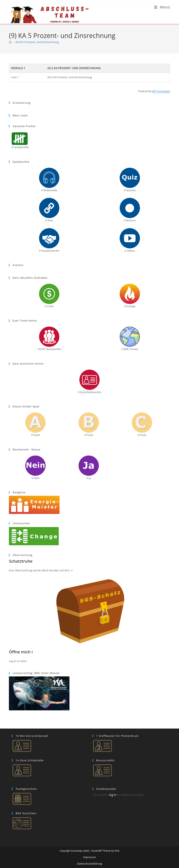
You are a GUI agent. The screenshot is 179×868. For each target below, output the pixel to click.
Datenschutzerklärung (89, 864)
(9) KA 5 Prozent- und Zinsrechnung (37, 42)
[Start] (10, 42)
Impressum (89, 857)
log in (113, 795)
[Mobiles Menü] (162, 7)
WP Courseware (161, 91)
